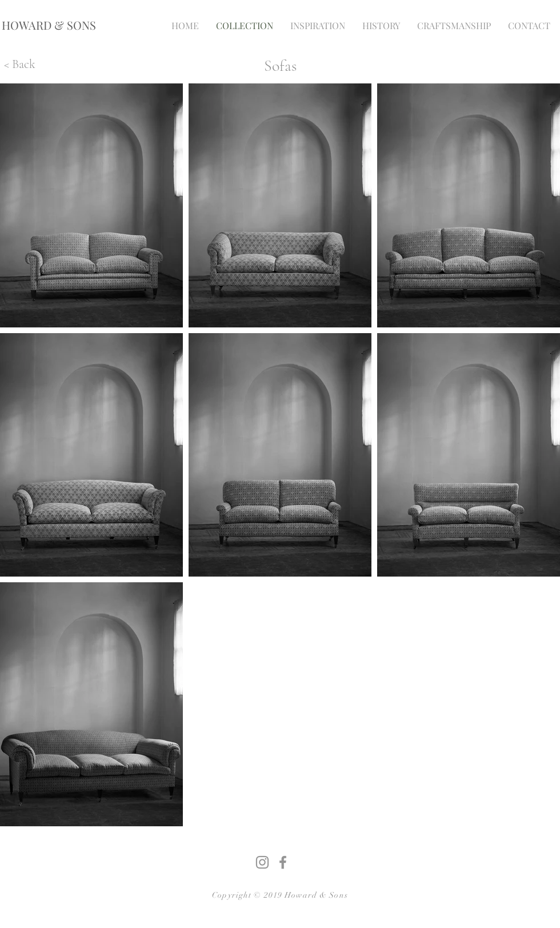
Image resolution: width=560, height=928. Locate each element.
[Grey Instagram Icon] (262, 862)
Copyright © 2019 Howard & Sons (280, 895)
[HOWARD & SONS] (49, 25)
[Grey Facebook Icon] (283, 862)
